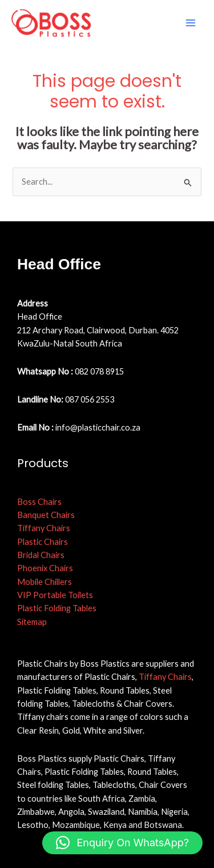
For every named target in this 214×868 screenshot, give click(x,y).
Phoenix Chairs (45, 568)
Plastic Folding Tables (57, 608)
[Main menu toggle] (191, 23)
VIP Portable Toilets (55, 595)
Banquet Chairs (46, 515)
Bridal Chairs (41, 555)
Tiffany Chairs (44, 528)
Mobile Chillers (45, 582)
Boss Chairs (39, 502)
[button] (122, 843)
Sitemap (32, 622)
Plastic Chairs (43, 542)
